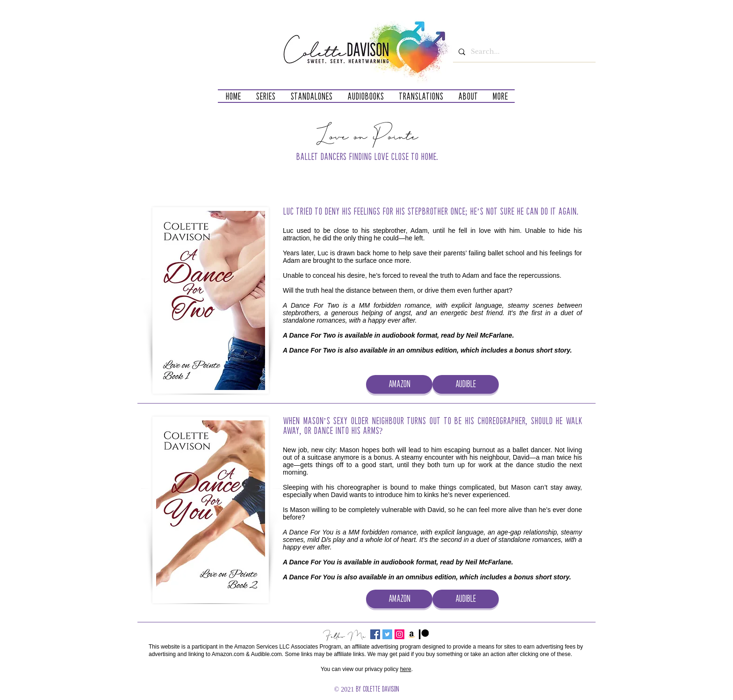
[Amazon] (412, 634)
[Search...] (523, 52)
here (406, 669)
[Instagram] (399, 634)
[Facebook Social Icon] (375, 634)
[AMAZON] (399, 384)
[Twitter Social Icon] (387, 634)
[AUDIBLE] (466, 384)
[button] (266, 96)
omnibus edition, (432, 350)
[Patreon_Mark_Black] (424, 634)
